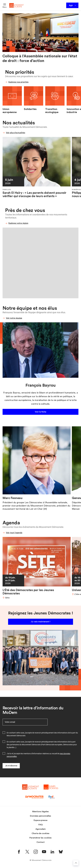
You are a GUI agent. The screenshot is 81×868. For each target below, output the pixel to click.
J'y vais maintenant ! (40, 622)
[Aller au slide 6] (46, 45)
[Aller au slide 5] (44, 45)
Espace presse (40, 820)
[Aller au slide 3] (39, 45)
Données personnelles (40, 816)
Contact (41, 842)
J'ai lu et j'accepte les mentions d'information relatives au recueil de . (38, 755)
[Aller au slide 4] (42, 45)
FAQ (41, 825)
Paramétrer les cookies (40, 838)
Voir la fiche (40, 412)
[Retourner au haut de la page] (76, 863)
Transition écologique (52, 111)
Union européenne (10, 111)
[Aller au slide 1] (35, 45)
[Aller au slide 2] (37, 45)
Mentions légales (40, 812)
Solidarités (30, 109)
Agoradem (41, 829)
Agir (73, 5)
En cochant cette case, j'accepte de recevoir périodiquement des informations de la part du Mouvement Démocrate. (42, 734)
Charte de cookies (40, 833)
